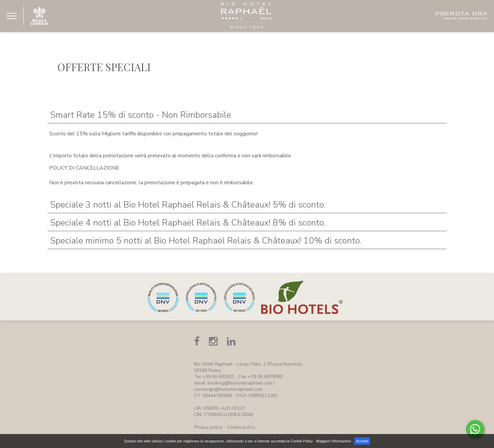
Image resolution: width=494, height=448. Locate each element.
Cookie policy (241, 427)
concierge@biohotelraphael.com (228, 389)
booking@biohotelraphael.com (240, 383)
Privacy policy (208, 427)
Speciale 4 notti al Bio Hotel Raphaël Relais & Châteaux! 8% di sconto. (188, 223)
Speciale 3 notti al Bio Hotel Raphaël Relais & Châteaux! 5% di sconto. (188, 205)
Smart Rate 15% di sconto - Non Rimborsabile (141, 115)
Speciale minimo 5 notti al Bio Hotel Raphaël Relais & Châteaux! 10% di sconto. (206, 241)
